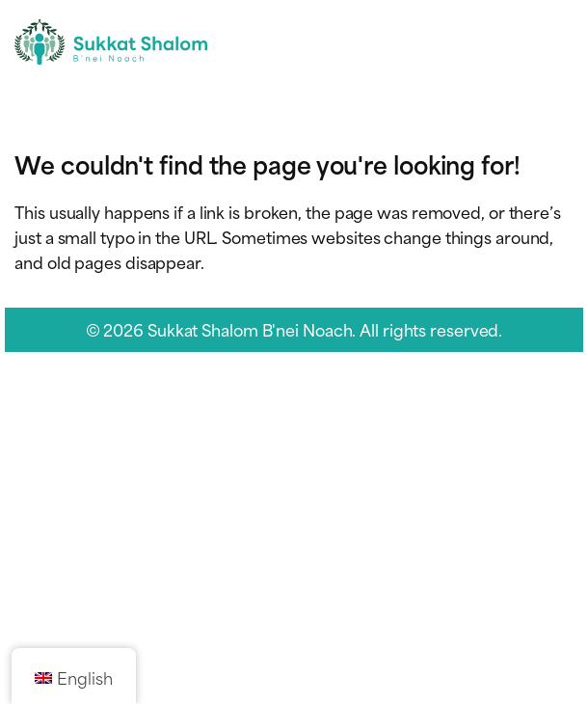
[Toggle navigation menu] (557, 42)
